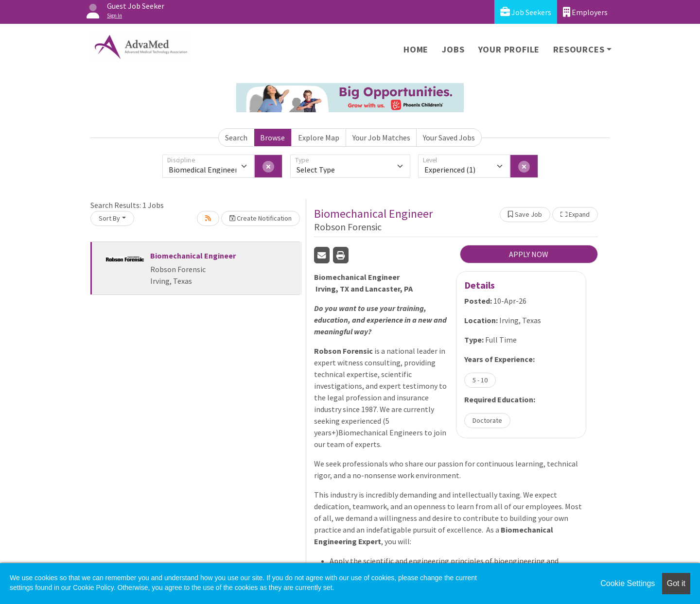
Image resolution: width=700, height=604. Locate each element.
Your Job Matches (381, 138)
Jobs (453, 49)
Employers (585, 12)
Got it (676, 583)
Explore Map (319, 138)
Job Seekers (526, 12)
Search (236, 138)
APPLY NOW (529, 254)
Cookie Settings (628, 583)
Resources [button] (579, 49)
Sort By (109, 218)
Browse (272, 138)
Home (416, 49)
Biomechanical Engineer (193, 256)
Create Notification (261, 218)
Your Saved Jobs (449, 138)
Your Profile (509, 49)
